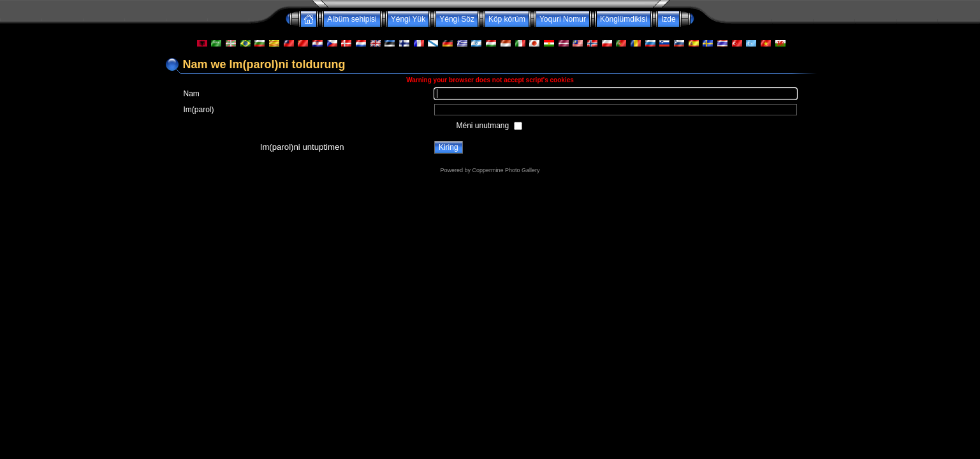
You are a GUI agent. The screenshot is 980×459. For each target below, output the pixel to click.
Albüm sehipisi (352, 19)
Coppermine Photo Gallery (506, 170)
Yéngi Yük (408, 19)
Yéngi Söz (457, 19)
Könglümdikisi (624, 19)
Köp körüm (507, 19)
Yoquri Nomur (563, 19)
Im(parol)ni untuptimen (302, 147)
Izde (669, 19)
